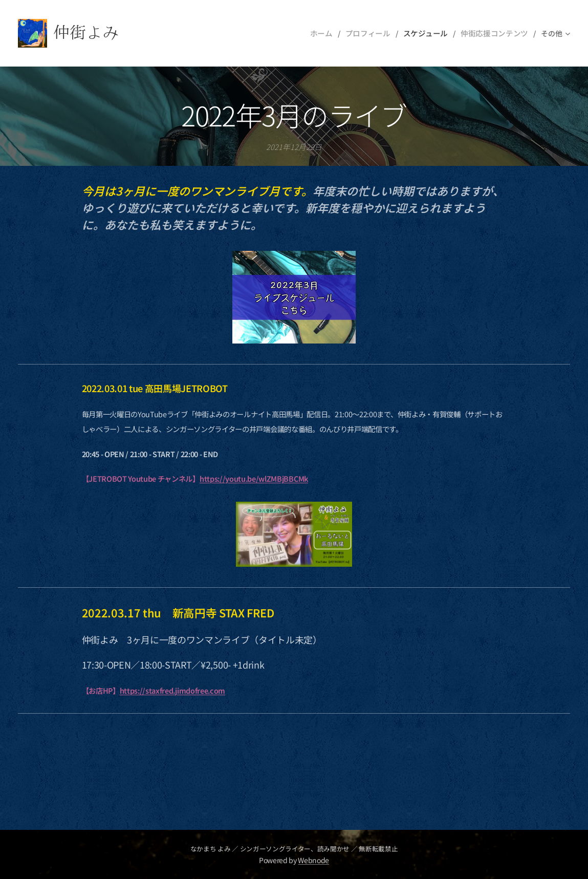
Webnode (313, 860)
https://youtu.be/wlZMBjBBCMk (254, 479)
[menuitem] (332, 33)
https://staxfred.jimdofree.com (172, 690)
